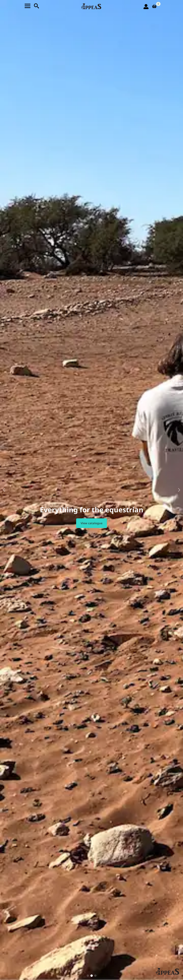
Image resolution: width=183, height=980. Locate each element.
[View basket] (155, 7)
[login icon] (146, 7)
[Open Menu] (28, 6)
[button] (4, 490)
